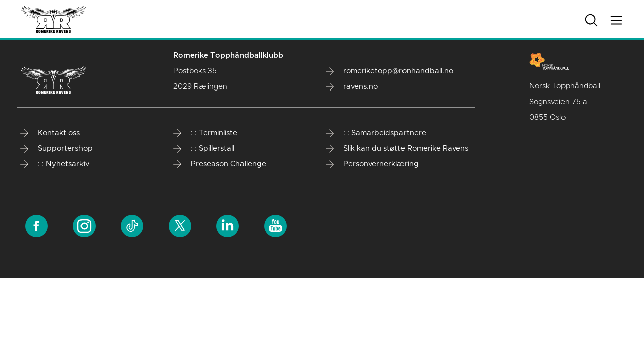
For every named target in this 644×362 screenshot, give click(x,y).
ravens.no (352, 87)
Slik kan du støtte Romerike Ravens (397, 149)
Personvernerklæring (372, 164)
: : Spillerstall (204, 149)
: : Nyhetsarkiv (55, 164)
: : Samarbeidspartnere (376, 133)
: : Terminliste (205, 133)
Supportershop (56, 149)
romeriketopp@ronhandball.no (389, 71)
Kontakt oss (50, 133)
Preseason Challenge (220, 164)
